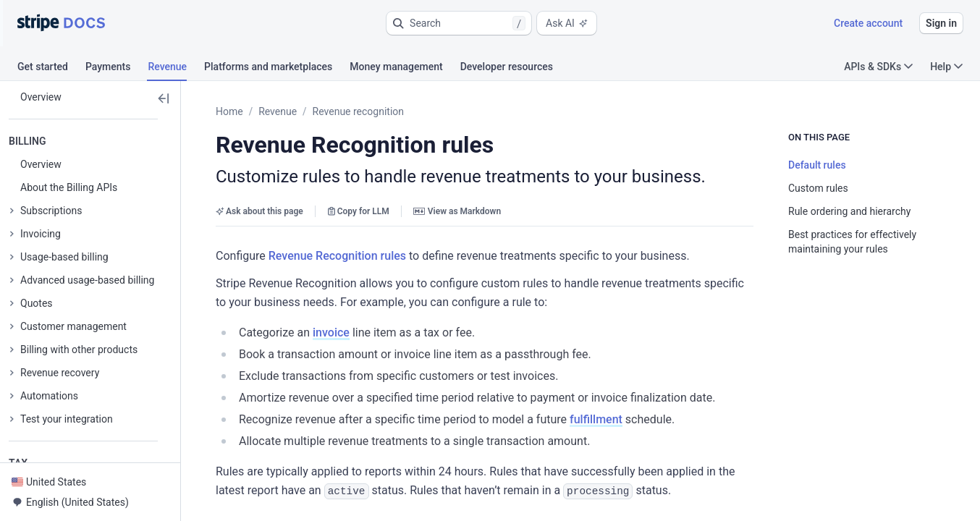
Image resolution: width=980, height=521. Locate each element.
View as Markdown (457, 211)
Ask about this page (259, 211)
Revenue (278, 111)
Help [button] (946, 67)
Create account (868, 23)
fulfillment (596, 419)
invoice (331, 332)
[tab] (51, 69)
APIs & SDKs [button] (878, 67)
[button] (459, 23)
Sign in (941, 23)
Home (229, 111)
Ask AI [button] (567, 23)
